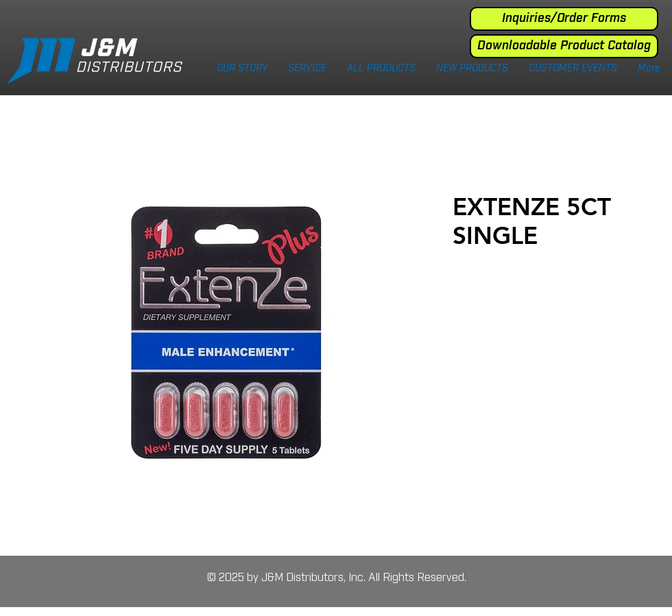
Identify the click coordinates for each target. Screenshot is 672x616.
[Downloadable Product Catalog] (564, 46)
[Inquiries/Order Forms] (564, 19)
